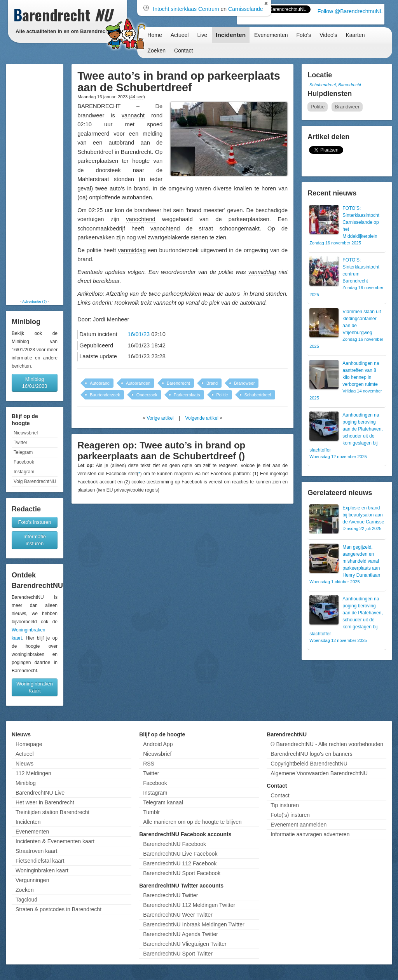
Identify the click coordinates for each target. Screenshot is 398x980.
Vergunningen (32, 880)
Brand (212, 383)
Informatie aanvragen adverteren (310, 834)
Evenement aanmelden (298, 825)
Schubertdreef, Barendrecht (335, 85)
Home (154, 35)
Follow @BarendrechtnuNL (350, 11)
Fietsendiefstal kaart (40, 861)
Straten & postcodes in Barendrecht (58, 909)
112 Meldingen (33, 773)
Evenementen (271, 35)
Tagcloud (26, 900)
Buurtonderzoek (105, 395)
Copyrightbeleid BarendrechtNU (309, 764)
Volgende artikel (202, 418)
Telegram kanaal (163, 802)
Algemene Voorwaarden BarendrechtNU (319, 773)
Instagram (24, 472)
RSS (149, 764)
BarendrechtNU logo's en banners (311, 754)
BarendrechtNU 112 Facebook (180, 863)
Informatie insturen (35, 540)
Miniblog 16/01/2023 (34, 383)
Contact (183, 51)
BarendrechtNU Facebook (175, 844)
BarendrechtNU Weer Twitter (178, 915)
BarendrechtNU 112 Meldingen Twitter (189, 905)
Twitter (20, 443)
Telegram (23, 452)
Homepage (29, 744)
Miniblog (26, 783)
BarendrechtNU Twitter (170, 895)
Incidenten (231, 35)
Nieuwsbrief (26, 433)
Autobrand (100, 383)
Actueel (180, 35)
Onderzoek (147, 395)
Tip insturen (285, 805)
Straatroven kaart (36, 851)
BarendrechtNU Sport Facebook (182, 873)
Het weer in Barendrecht (45, 802)
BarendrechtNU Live (40, 793)
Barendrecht (178, 383)
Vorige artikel (160, 418)
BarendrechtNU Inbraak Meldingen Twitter (194, 924)
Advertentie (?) (34, 301)
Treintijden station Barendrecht (52, 812)
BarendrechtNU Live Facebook (180, 854)
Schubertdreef (258, 395)
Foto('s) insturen (290, 815)
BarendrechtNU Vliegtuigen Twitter (185, 944)
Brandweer (244, 383)
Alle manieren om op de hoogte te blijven (192, 822)
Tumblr (151, 812)
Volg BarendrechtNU (35, 481)
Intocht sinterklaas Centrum (186, 9)
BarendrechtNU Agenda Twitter (181, 934)
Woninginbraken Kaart (35, 687)
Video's (328, 35)
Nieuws (24, 764)
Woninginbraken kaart (42, 870)
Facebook (24, 462)
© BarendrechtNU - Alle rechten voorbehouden (327, 744)
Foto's (304, 35)
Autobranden (138, 383)
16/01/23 (139, 334)
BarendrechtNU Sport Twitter (178, 954)
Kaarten (355, 35)
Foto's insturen (35, 522)
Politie (222, 395)
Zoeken (156, 51)
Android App (158, 744)
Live (202, 35)
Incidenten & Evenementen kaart (55, 841)
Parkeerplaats (187, 395)
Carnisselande (246, 9)
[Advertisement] (35, 181)
